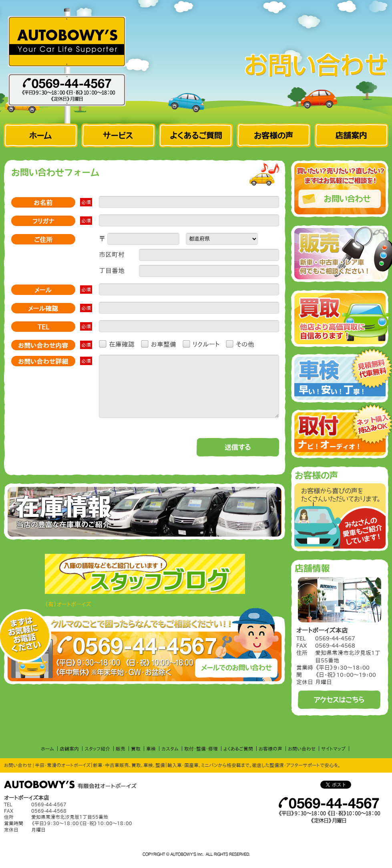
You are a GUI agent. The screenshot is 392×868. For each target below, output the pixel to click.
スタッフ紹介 (97, 749)
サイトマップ (333, 749)
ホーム (47, 749)
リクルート (206, 344)
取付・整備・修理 (201, 749)
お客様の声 (270, 749)
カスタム (170, 749)
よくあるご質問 (238, 749)
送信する (238, 459)
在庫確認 (122, 344)
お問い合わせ (302, 749)
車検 (151, 749)
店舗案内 (69, 749)
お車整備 (164, 344)
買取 (136, 749)
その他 (245, 344)
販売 (121, 749)
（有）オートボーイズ (68, 616)
